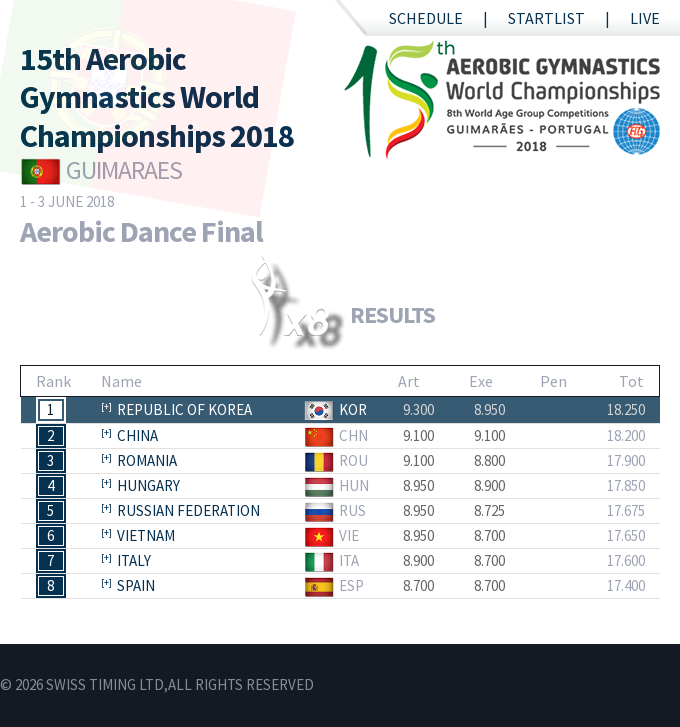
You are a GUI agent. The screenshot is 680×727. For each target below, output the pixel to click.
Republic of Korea (184, 409)
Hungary (148, 485)
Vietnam (146, 535)
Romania (147, 460)
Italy (134, 560)
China (137, 435)
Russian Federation (188, 510)
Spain (136, 585)
